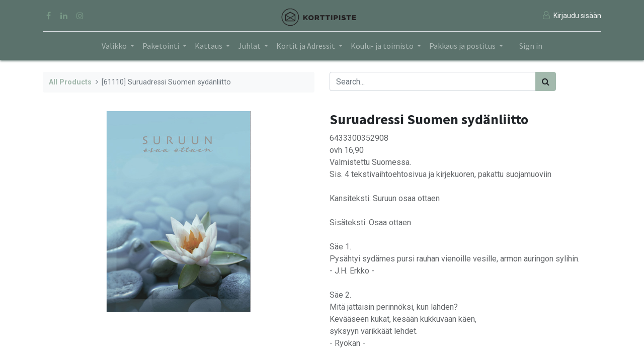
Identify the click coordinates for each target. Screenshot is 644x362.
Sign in (531, 46)
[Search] (546, 81)
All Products (70, 82)
